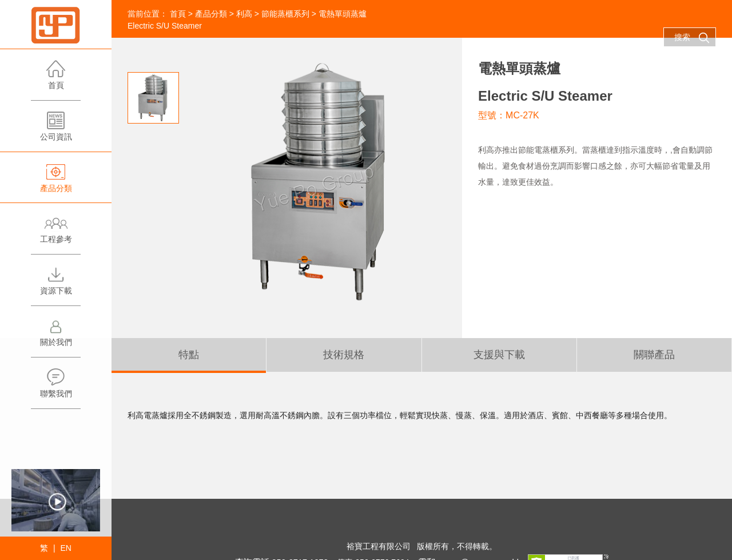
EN (65, 548)
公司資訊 (56, 131)
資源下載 (56, 285)
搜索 (692, 38)
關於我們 (56, 337)
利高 (244, 14)
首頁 (56, 80)
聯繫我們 (56, 388)
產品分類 (56, 183)
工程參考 (56, 234)
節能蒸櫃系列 (285, 14)
